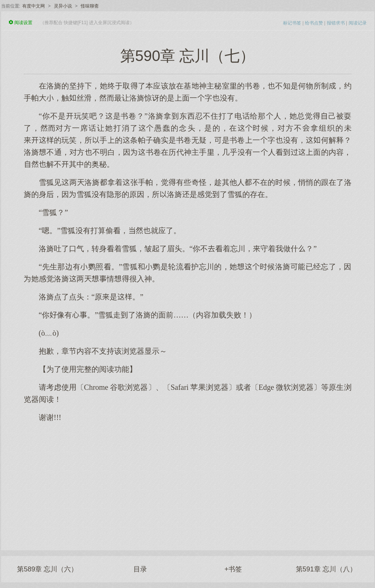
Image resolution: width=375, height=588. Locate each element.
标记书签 (292, 23)
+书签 (233, 569)
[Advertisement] (188, 483)
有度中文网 (34, 6)
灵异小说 (63, 6)
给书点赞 (314, 23)
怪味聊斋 (90, 6)
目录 (140, 569)
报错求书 (336, 23)
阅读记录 (358, 23)
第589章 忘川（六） (47, 569)
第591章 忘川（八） (326, 569)
